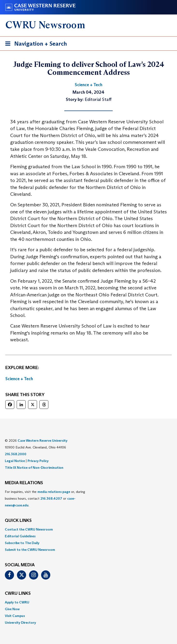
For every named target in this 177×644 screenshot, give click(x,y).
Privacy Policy (38, 461)
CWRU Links (18, 594)
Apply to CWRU (17, 602)
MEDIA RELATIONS (24, 483)
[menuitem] (88, 529)
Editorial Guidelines (20, 536)
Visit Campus (15, 616)
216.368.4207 (51, 498)
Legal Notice (15, 461)
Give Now (12, 609)
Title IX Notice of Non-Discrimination (34, 468)
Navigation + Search (35, 45)
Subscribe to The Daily (22, 543)
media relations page (54, 492)
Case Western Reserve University (43, 441)
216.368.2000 (16, 454)
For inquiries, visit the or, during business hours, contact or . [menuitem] (45, 498)
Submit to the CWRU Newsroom (30, 550)
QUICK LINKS (18, 521)
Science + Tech (19, 379)
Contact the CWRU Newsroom (29, 529)
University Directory (20, 623)
